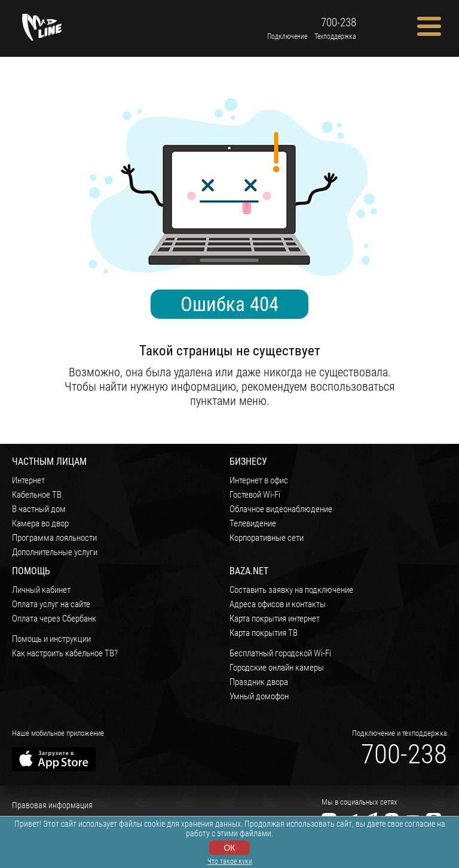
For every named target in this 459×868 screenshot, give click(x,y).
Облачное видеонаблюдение (281, 509)
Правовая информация (52, 805)
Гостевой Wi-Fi (255, 495)
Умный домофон (259, 696)
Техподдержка (335, 36)
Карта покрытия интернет (275, 619)
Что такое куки (230, 861)
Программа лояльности (54, 538)
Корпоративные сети (267, 538)
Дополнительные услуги (55, 552)
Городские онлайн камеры (277, 668)
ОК (229, 848)
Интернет (28, 480)
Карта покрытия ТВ (264, 633)
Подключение (287, 36)
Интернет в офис (259, 480)
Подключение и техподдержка (400, 733)
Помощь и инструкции (51, 639)
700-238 (339, 23)
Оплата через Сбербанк (54, 619)
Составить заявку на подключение (291, 590)
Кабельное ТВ (37, 495)
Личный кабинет (41, 590)
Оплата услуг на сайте (51, 604)
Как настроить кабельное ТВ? (65, 653)
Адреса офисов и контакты (278, 604)
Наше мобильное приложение (58, 733)
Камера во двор (40, 523)
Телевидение (253, 523)
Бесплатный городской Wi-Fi (280, 653)
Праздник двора (259, 682)
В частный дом (39, 509)
